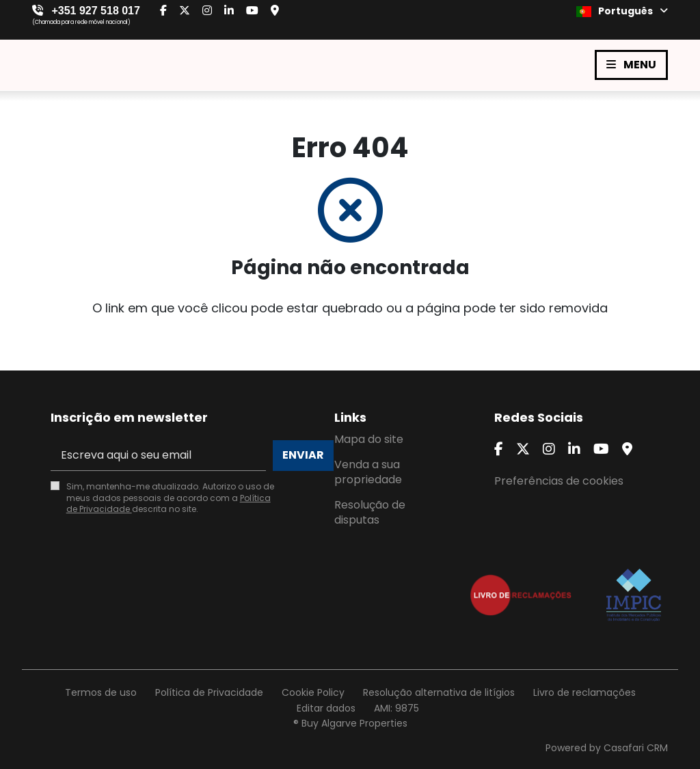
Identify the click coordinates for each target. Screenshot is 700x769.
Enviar (303, 455)
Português (622, 11)
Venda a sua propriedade (368, 472)
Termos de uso (101, 692)
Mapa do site (369, 439)
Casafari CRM (636, 748)
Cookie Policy (313, 692)
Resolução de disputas (370, 512)
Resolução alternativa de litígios (439, 692)
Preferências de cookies (559, 481)
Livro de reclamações (584, 692)
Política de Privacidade (209, 692)
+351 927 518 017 (95, 11)
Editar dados (326, 708)
